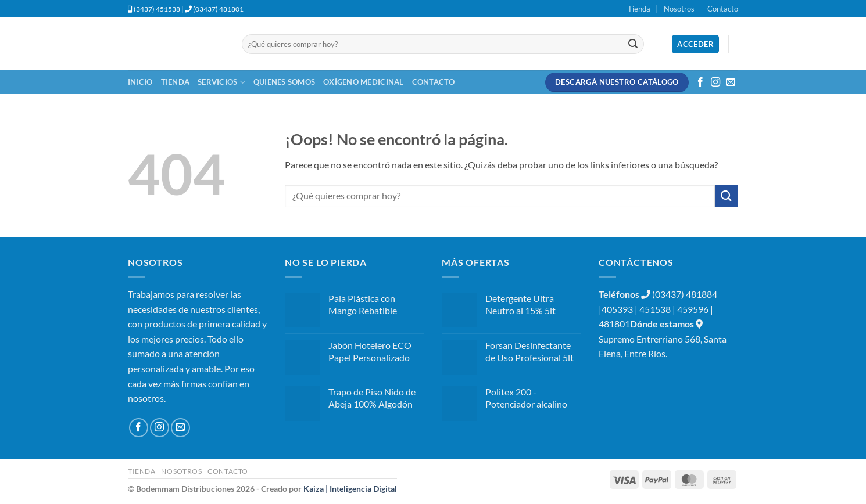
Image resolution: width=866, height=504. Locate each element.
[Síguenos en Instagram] (715, 82)
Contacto (723, 9)
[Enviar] (633, 44)
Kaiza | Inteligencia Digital (350, 489)
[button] (695, 44)
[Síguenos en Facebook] (700, 82)
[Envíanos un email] (731, 82)
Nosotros (679, 9)
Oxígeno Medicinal (363, 82)
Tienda (639, 9)
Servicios (221, 82)
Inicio (140, 82)
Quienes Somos (284, 82)
